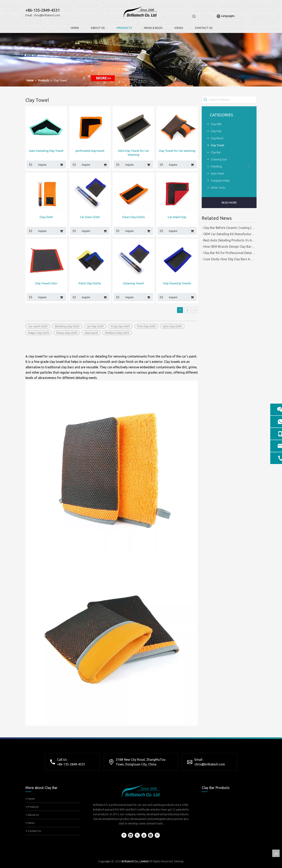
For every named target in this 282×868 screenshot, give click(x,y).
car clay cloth (95, 326)
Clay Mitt (216, 124)
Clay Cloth (46, 217)
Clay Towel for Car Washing (177, 151)
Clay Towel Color (46, 283)
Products (32, 807)
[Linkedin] (131, 835)
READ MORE (229, 203)
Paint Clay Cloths (90, 283)
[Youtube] (144, 835)
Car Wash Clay (177, 217)
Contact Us (33, 831)
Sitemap (179, 861)
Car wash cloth (38, 326)
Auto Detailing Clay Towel (46, 151)
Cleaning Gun (219, 159)
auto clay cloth (172, 326)
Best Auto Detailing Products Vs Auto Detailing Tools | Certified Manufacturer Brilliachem (229, 240)
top (276, 853)
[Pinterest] (157, 835)
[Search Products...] (233, 100)
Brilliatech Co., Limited (135, 861)
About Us (32, 815)
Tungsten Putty (220, 181)
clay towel (91, 333)
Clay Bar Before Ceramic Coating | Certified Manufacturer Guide (229, 228)
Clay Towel (217, 145)
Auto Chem (217, 174)
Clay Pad (216, 131)
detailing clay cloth (67, 326)
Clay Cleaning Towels (177, 283)
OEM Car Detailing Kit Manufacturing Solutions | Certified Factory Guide (229, 234)
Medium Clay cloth (117, 333)
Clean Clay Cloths (133, 217)
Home (30, 799)
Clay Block (217, 138)
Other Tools (218, 188)
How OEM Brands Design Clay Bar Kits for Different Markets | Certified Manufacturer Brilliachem (229, 247)
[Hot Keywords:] (194, 16)
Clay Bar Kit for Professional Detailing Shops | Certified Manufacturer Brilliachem (229, 253)
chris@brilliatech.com (47, 15)
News (30, 823)
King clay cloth (120, 326)
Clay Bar (216, 152)
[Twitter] (137, 835)
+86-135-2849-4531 (71, 764)
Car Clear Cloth (90, 217)
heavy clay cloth (67, 333)
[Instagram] (151, 835)
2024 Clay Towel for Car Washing (133, 153)
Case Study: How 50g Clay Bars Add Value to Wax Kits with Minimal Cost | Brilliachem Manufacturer (229, 259)
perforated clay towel (90, 151)
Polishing (216, 167)
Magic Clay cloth (39, 333)
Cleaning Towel (133, 283)
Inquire (37, 165)
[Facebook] (124, 835)
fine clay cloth (146, 326)
